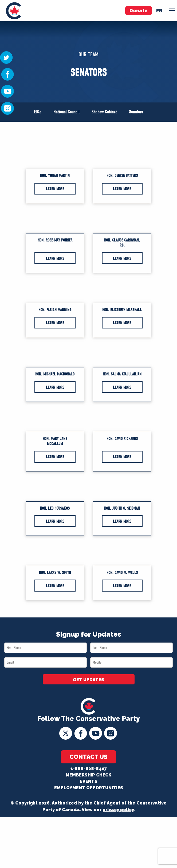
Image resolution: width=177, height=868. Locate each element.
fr (159, 11)
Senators (136, 112)
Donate (139, 11)
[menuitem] (13, 11)
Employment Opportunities (89, 788)
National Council (66, 112)
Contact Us (88, 757)
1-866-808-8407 (89, 769)
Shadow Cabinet (104, 112)
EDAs (38, 112)
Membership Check (88, 775)
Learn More (55, 189)
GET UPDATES (88, 680)
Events (89, 781)
